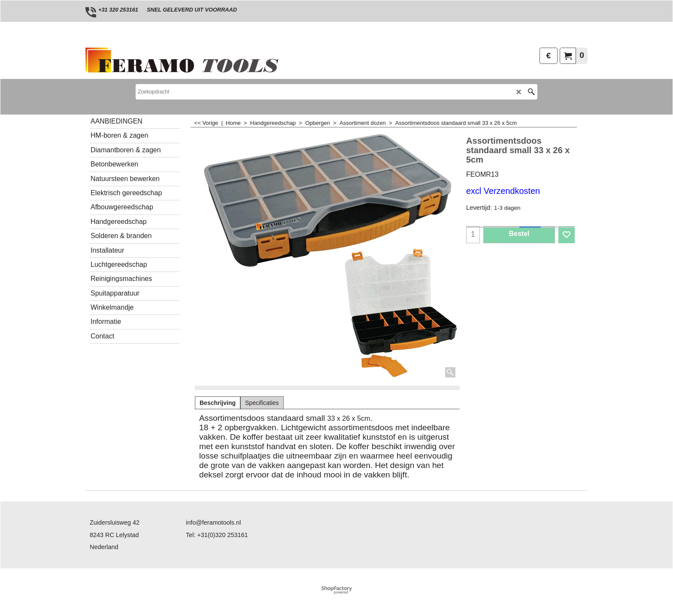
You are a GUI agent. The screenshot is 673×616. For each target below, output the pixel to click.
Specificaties (262, 403)
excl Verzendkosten (503, 191)
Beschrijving (218, 403)
